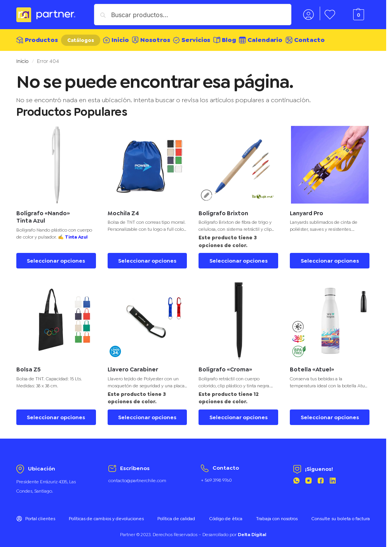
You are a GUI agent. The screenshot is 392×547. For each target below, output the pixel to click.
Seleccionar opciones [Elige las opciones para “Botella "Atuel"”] (330, 414)
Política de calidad (176, 515)
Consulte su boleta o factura (341, 515)
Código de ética (226, 515)
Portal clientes (36, 515)
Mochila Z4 (123, 210)
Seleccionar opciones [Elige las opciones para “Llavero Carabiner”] (147, 414)
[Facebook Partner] (321, 478)
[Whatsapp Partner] (296, 478)
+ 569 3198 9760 (216, 477)
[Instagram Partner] (308, 478)
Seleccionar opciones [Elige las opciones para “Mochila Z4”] (147, 257)
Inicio (22, 57)
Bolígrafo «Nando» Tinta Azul (43, 214)
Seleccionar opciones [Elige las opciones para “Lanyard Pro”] (330, 257)
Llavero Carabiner (133, 366)
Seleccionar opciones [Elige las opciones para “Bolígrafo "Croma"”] (239, 414)
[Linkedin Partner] (333, 478)
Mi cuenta (309, 14)
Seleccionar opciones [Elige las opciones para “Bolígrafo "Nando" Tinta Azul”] (56, 257)
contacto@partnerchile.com (137, 477)
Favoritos (330, 14)
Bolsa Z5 (29, 366)
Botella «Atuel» (312, 366)
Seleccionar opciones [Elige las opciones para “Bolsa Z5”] (56, 414)
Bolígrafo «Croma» (225, 366)
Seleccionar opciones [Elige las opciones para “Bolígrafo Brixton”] (239, 257)
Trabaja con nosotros (277, 515)
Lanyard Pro (307, 210)
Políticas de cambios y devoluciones (106, 515)
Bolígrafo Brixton (223, 210)
